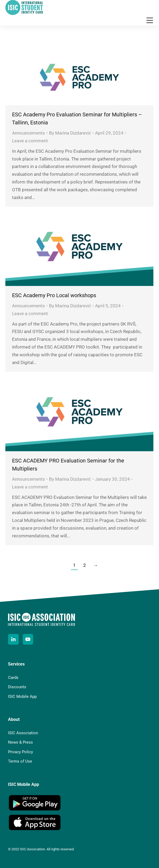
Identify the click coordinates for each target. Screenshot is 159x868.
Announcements (29, 133)
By (70, 133)
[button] (150, 20)
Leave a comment (30, 141)
